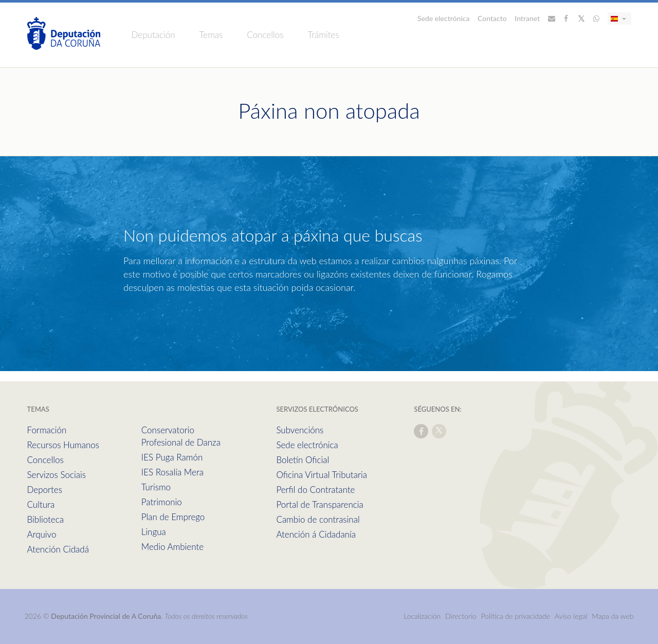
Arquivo (42, 534)
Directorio (461, 616)
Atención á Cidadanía (316, 534)
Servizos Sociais (57, 475)
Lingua (154, 532)
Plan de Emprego (173, 517)
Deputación (153, 35)
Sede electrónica (444, 18)
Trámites (323, 35)
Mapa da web (613, 616)
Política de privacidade (516, 616)
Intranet (527, 18)
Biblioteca (45, 519)
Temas (211, 35)
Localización (422, 616)
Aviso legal (571, 616)
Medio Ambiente (172, 547)
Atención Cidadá (58, 549)
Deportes (45, 490)
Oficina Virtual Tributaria (322, 475)
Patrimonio (162, 502)
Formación (47, 430)
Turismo (156, 487)
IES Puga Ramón (172, 457)
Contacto (492, 18)
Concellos (265, 35)
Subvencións (300, 430)
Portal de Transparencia (319, 504)
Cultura (41, 504)
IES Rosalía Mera (172, 472)
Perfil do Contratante (315, 490)
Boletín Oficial (303, 460)
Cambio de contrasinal (318, 519)
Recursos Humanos (63, 445)
